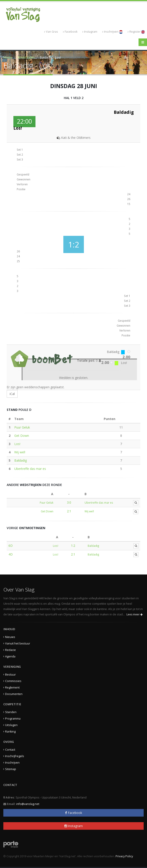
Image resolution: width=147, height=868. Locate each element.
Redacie (10, 650)
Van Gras (51, 32)
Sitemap (11, 769)
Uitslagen (11, 725)
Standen (11, 712)
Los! (17, 444)
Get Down (22, 436)
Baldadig (21, 460)
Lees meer (135, 614)
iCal (12, 394)
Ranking (10, 732)
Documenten (14, 694)
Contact (10, 750)
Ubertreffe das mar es (30, 469)
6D (11, 546)
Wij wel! (20, 452)
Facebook (70, 32)
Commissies (13, 681)
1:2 (73, 546)
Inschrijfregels (15, 756)
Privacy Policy (124, 856)
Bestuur (10, 675)
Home (8, 57)
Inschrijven (112, 32)
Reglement (12, 687)
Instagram (90, 32)
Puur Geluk (22, 427)
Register (136, 32)
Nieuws (10, 637)
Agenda (10, 656)
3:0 (69, 502)
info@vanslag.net (28, 804)
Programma (13, 719)
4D (11, 554)
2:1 (69, 511)
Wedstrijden (26, 57)
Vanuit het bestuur (18, 643)
